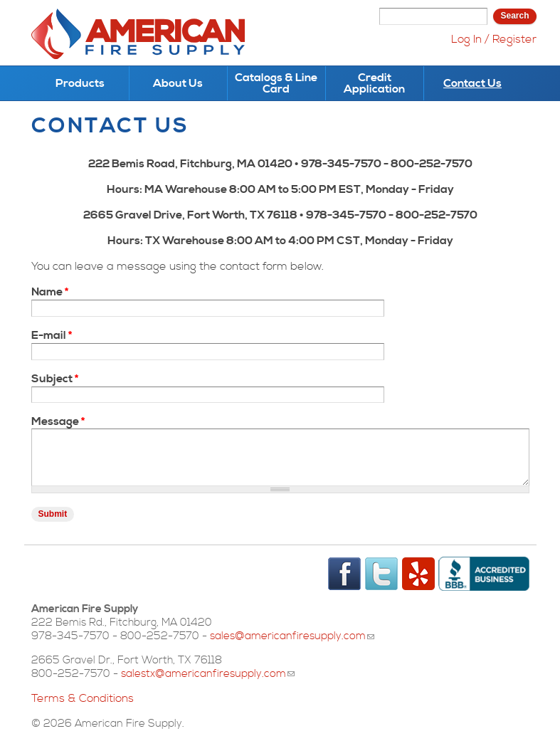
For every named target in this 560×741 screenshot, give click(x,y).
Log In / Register (494, 39)
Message (58, 421)
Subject (55, 379)
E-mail (52, 335)
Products (80, 83)
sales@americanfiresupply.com (292, 636)
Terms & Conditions (83, 698)
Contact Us (472, 83)
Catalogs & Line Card (276, 83)
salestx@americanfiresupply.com (208, 674)
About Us (178, 83)
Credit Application (374, 83)
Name (50, 292)
